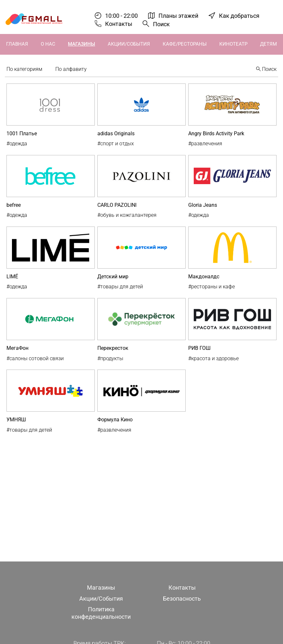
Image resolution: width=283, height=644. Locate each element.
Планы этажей (178, 16)
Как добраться (239, 16)
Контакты (119, 24)
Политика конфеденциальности (101, 613)
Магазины (82, 44)
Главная (17, 44)
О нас (48, 44)
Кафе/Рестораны (185, 44)
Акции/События (129, 44)
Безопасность (182, 599)
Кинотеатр (233, 44)
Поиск (161, 24)
